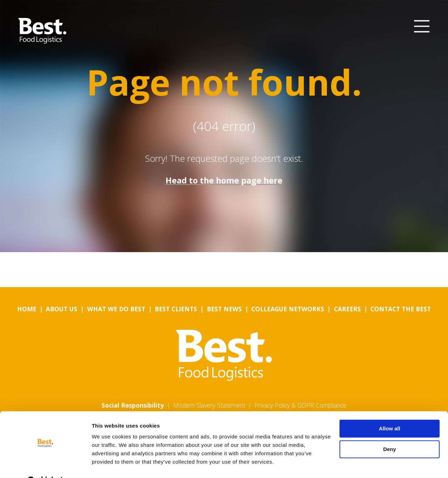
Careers (347, 309)
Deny (390, 432)
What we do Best (116, 309)
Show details (108, 464)
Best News (224, 309)
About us (62, 309)
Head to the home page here (224, 180)
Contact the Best (401, 309)
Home (27, 309)
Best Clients (176, 309)
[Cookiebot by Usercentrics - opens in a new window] (45, 464)
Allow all (390, 412)
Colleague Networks (288, 309)
